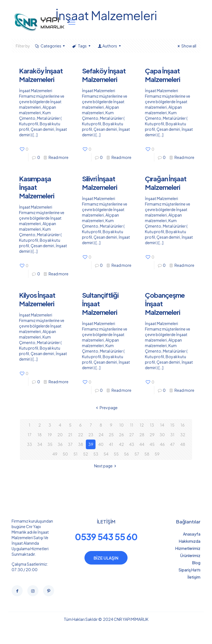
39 (91, 444)
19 (50, 435)
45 (152, 444)
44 (142, 444)
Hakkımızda (190, 541)
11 (132, 425)
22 (81, 435)
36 (60, 444)
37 (70, 444)
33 (30, 444)
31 (172, 435)
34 (40, 444)
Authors (110, 46)
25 (111, 435)
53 (96, 454)
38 (81, 444)
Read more (59, 157)
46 (162, 444)
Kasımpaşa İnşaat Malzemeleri (37, 187)
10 (121, 425)
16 (183, 425)
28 (142, 435)
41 (111, 444)
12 (142, 425)
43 (132, 444)
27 (132, 435)
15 (172, 425)
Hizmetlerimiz (188, 548)
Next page (106, 466)
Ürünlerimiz (190, 555)
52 (86, 454)
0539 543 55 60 (106, 537)
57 (137, 454)
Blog (196, 563)
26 (121, 435)
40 (101, 444)
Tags (82, 46)
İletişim (194, 577)
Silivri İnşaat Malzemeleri (100, 183)
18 (40, 435)
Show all (186, 46)
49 (55, 454)
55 (116, 454)
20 (60, 435)
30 (162, 435)
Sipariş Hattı (190, 570)
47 (172, 444)
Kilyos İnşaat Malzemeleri (37, 299)
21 (70, 435)
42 (121, 444)
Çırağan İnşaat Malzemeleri (166, 183)
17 (30, 435)
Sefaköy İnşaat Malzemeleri (104, 75)
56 (126, 454)
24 (101, 435)
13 (152, 425)
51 (75, 454)
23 (91, 435)
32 (183, 435)
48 (183, 444)
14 (162, 425)
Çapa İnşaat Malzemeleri (162, 75)
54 (106, 454)
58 (147, 454)
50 (65, 454)
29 (152, 435)
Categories (50, 46)
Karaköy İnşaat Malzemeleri (41, 75)
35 (50, 444)
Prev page (106, 408)
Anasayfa (192, 534)
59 (157, 454)
